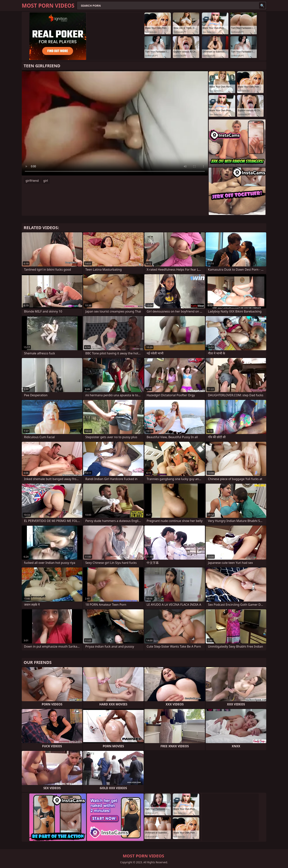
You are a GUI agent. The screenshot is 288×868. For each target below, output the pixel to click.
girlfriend (32, 181)
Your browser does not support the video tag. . (115, 123)
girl (46, 181)
